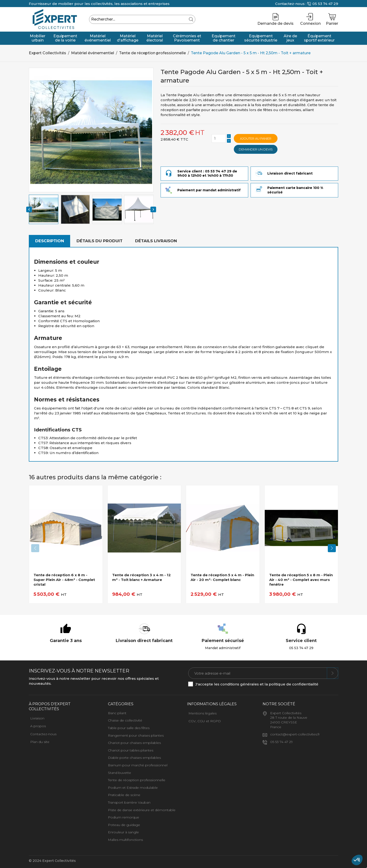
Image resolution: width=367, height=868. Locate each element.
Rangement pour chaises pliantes (136, 735)
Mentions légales (203, 713)
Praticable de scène (124, 795)
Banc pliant (117, 713)
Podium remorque (124, 817)
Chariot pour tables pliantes (131, 750)
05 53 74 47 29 (325, 4)
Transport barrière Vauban (129, 802)
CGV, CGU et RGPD (205, 721)
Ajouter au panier (256, 138)
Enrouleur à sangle (123, 832)
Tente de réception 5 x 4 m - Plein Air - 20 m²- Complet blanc (222, 577)
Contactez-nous (43, 734)
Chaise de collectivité (125, 720)
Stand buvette (119, 773)
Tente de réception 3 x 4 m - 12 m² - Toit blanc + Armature (141, 577)
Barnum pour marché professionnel (138, 765)
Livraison (37, 718)
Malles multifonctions (125, 840)
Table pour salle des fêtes (129, 728)
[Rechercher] (142, 19)
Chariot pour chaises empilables (134, 743)
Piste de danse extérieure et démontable (142, 810)
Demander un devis (256, 149)
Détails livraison (156, 241)
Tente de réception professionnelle (137, 780)
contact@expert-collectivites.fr (295, 734)
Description (50, 241)
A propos (38, 726)
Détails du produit (100, 241)
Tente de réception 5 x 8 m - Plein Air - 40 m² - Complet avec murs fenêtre (301, 580)
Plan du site (40, 742)
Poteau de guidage (124, 825)
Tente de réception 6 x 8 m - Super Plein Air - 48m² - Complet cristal (64, 580)
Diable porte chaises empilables (134, 758)
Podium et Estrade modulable (133, 788)
